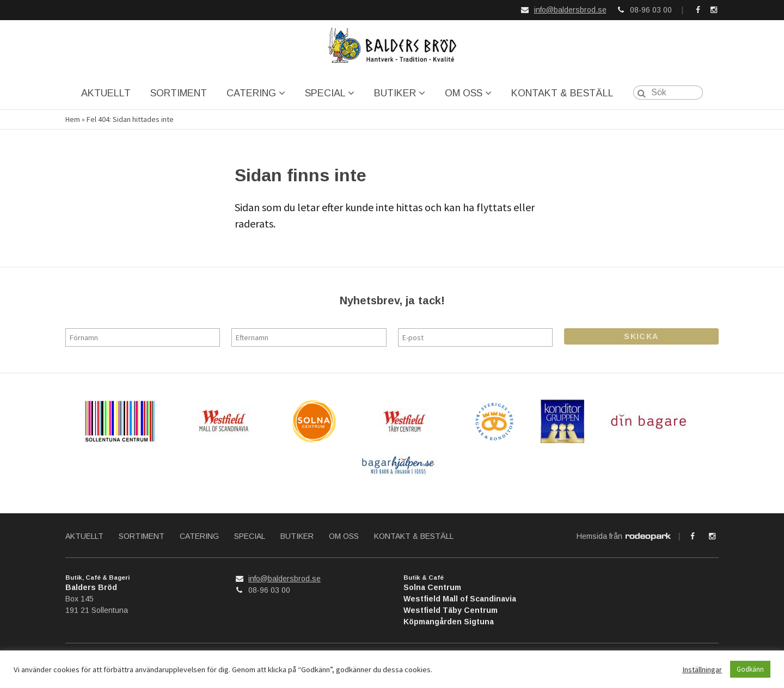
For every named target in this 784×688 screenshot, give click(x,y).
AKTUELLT (106, 93)
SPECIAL (325, 93)
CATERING (251, 93)
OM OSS (464, 93)
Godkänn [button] (750, 669)
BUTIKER (395, 93)
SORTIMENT (179, 93)
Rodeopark (648, 537)
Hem (73, 120)
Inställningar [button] (702, 669)
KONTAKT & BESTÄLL (562, 93)
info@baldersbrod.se (570, 10)
